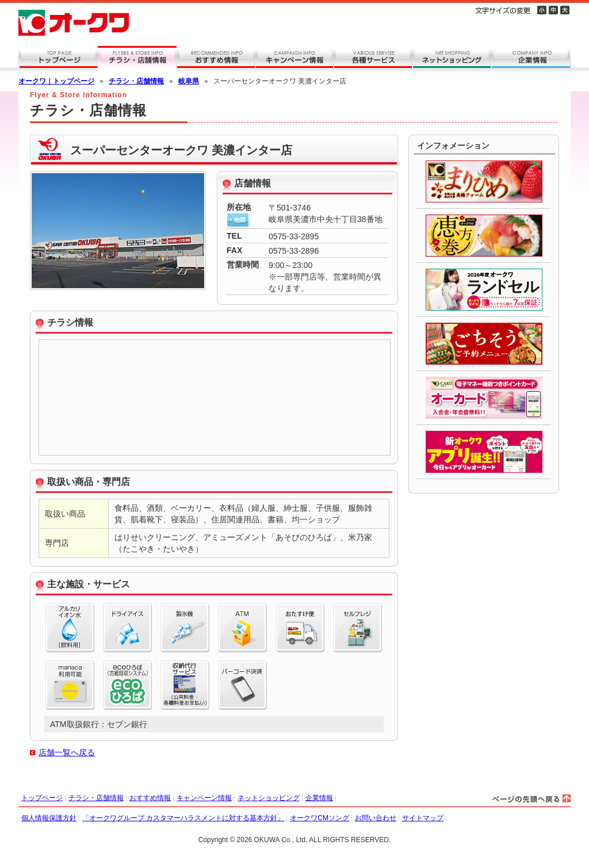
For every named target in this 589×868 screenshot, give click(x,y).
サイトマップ (423, 818)
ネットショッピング (269, 798)
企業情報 (319, 798)
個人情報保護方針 (49, 818)
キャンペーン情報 (204, 798)
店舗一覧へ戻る (67, 752)
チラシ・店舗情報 (136, 81)
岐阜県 (189, 81)
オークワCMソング (320, 818)
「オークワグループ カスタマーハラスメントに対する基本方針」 (183, 818)
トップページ (42, 798)
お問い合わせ (376, 818)
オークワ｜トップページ (56, 81)
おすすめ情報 (150, 798)
